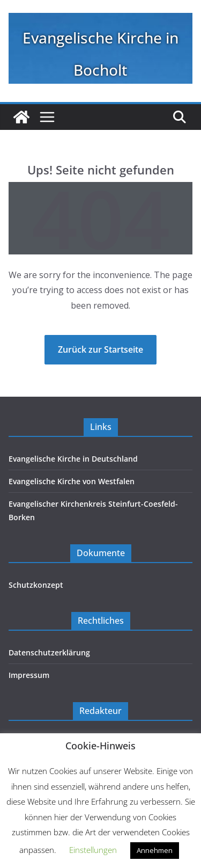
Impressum (29, 675)
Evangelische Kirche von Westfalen (72, 481)
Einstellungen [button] (93, 850)
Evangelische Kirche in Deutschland (73, 459)
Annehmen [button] (155, 850)
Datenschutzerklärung (49, 652)
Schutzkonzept (36, 585)
